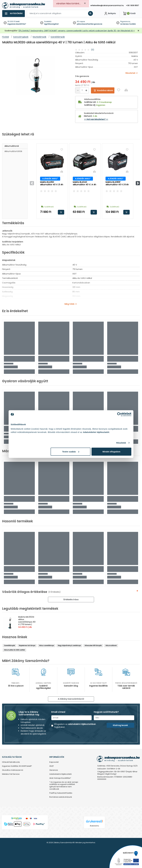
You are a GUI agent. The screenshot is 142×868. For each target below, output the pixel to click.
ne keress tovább (128, 24)
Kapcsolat (54, 762)
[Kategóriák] (13, 14)
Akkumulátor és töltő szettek (14, 650)
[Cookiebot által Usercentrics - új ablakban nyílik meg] (119, 414)
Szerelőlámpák (9, 646)
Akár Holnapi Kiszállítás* (60, 778)
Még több (69, 304)
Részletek (121, 443)
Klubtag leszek (120, 725)
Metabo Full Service (11, 774)
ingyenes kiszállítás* (17, 24)
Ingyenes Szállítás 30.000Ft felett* (17, 766)
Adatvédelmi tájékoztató (61, 774)
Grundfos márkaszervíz (13, 770)
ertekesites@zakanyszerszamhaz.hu (107, 5)
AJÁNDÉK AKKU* (50, 179)
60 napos (81, 21)
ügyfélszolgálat (51, 24)
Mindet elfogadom (111, 451)
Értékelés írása (71, 600)
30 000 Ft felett (14, 21)
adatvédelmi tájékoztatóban (82, 724)
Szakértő (48, 21)
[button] (138, 183)
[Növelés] (86, 90)
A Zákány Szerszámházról (71, 699)
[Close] (85, 3)
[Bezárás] (138, 31)
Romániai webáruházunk (61, 797)
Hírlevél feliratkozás (11, 762)
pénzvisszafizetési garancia (90, 24)
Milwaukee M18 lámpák (93, 646)
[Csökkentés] (78, 90)
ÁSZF (52, 766)
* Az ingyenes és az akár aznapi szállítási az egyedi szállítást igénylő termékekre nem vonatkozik (64, 786)
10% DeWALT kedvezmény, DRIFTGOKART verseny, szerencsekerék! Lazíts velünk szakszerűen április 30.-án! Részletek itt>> (77, 31)
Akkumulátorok (12, 146)
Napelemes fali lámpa (27, 646)
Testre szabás (71, 451)
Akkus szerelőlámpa (47, 646)
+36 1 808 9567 (132, 5)
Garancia (54, 770)
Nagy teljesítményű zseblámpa (69, 646)
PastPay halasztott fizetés (61, 793)
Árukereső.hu (94, 826)
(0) (93, 50)
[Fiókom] (110, 14)
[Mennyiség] (82, 90)
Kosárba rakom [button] (61, 212)
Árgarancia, (125, 21)
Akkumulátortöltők (13, 151)
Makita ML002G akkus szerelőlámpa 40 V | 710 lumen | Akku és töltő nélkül (27, 623)
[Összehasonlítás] (126, 90)
